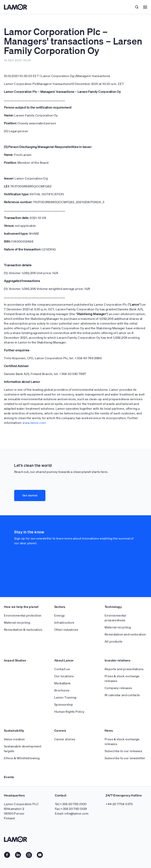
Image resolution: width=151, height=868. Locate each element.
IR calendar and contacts (122, 665)
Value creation (14, 710)
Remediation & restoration (23, 600)
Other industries (66, 600)
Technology (113, 577)
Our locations (64, 647)
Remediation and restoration (125, 605)
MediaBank (63, 654)
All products (114, 612)
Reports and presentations (124, 639)
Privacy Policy (14, 848)
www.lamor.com (34, 423)
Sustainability (14, 701)
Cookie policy (14, 856)
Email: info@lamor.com (72, 784)
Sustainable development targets (23, 719)
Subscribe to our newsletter (125, 728)
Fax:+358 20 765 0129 (71, 779)
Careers (60, 701)
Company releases (118, 658)
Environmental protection (23, 586)
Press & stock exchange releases (122, 649)
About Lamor (64, 631)
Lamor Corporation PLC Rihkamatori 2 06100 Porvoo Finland (21, 781)
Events (9, 747)
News (109, 701)
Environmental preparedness (115, 588)
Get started (30, 495)
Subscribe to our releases (123, 721)
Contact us (62, 639)
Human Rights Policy (69, 682)
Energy (59, 586)
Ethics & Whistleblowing (22, 728)
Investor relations (117, 631)
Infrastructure (64, 593)
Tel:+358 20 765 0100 (71, 774)
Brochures (62, 661)
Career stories (65, 710)
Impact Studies (15, 631)
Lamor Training (65, 668)
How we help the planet (21, 577)
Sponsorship (64, 675)
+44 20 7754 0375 (119, 774)
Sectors (60, 577)
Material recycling (17, 593)
